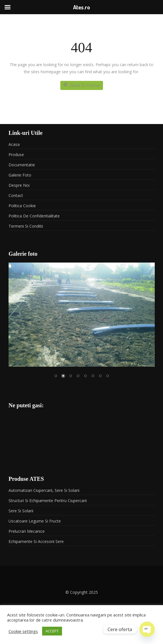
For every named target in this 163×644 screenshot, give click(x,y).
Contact (16, 195)
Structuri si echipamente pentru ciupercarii (48, 501)
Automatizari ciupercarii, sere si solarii (44, 490)
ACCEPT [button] (52, 631)
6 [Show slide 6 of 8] (93, 376)
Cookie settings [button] (23, 631)
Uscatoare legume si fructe (35, 521)
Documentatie (22, 165)
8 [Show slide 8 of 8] (108, 376)
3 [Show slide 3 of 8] (71, 376)
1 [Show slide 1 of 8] (56, 376)
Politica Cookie (22, 206)
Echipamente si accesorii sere (36, 541)
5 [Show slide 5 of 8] (85, 376)
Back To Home (82, 85)
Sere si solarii (21, 511)
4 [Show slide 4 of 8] (78, 376)
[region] (82, 324)
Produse (16, 155)
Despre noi (19, 185)
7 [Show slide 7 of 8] (100, 376)
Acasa (14, 144)
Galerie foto (20, 175)
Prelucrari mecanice (27, 531)
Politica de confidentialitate (34, 216)
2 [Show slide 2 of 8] (63, 376)
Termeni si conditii (26, 226)
